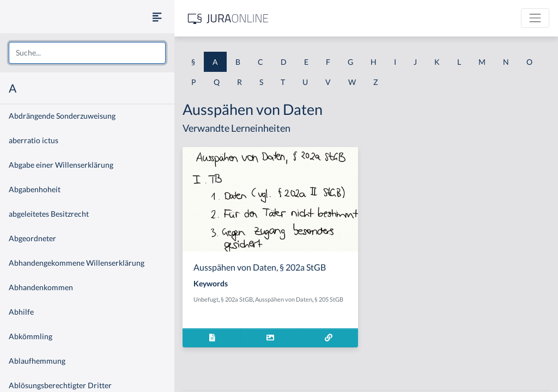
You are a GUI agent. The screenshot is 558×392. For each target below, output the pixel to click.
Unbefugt (206, 299)
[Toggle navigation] (535, 18)
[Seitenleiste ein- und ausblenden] (157, 17)
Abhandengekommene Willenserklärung (77, 263)
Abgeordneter (32, 238)
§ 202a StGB (237, 299)
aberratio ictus (34, 140)
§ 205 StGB (329, 299)
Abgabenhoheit (35, 189)
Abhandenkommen (41, 287)
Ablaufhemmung (37, 361)
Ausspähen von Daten (284, 299)
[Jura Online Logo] (228, 18)
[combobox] (87, 53)
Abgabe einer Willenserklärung (61, 165)
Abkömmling (31, 336)
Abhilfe (21, 312)
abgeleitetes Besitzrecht (49, 214)
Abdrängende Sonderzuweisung (62, 116)
